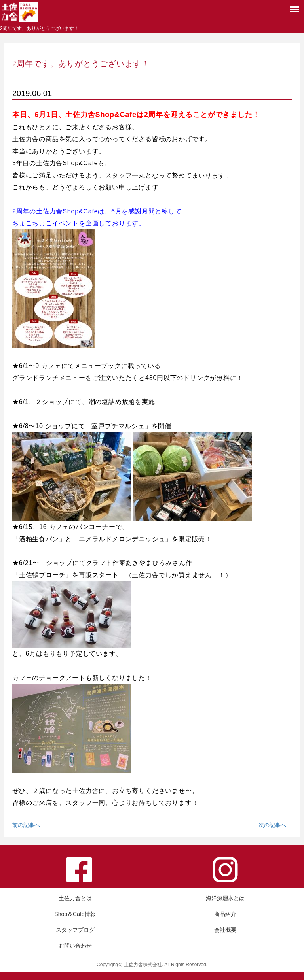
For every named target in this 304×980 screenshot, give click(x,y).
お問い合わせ (75, 946)
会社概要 (225, 930)
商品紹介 (225, 914)
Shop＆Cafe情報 (75, 914)
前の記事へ (26, 825)
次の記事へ (272, 825)
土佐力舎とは (75, 898)
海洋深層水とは (225, 898)
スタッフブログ (75, 930)
